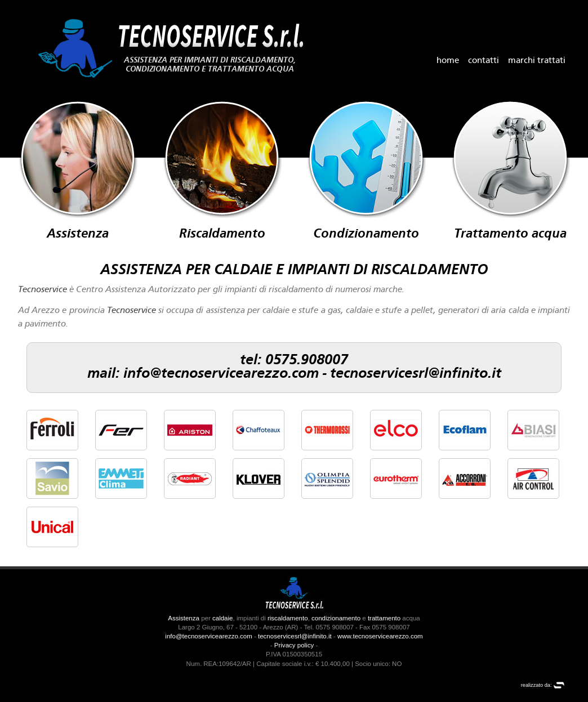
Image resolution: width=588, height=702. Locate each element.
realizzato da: (543, 685)
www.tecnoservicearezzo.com (380, 636)
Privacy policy (294, 645)
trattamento (384, 618)
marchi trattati (537, 61)
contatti (484, 61)
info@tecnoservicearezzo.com (221, 374)
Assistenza (184, 618)
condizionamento (336, 618)
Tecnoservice (43, 290)
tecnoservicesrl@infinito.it (416, 374)
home (448, 61)
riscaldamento (288, 618)
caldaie (223, 618)
